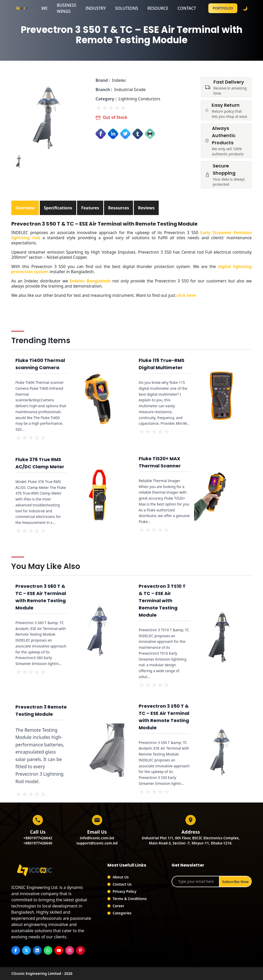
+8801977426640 (38, 843)
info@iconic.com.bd (97, 838)
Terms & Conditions (130, 899)
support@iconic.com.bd (97, 843)
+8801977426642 (38, 838)
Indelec (119, 80)
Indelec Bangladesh (90, 281)
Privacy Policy (124, 891)
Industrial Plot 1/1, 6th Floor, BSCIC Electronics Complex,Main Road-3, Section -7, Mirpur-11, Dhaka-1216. (191, 840)
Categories (122, 913)
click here (186, 295)
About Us (120, 877)
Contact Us (122, 884)
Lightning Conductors (139, 99)
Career (118, 906)
